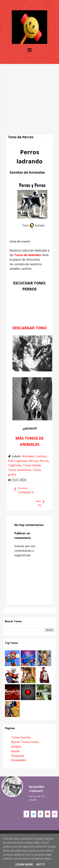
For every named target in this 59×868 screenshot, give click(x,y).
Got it (40, 864)
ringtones (15, 465)
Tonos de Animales (28, 255)
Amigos (16, 746)
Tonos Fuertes (21, 737)
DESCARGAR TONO (30, 328)
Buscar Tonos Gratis (25, 742)
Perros (44, 461)
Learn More (24, 864)
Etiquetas (18, 756)
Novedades (19, 760)
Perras (34, 461)
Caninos (41, 456)
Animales (28, 456)
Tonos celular (32, 465)
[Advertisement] (29, 94)
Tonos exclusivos (20, 470)
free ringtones (18, 461)
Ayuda (15, 751)
